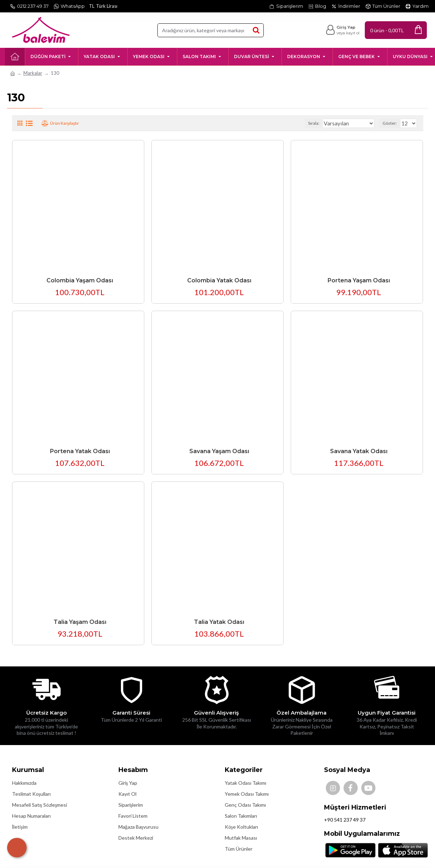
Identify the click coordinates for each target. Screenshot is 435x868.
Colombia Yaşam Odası (80, 280)
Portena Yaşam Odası (359, 280)
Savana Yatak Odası (359, 451)
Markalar (33, 73)
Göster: (392, 123)
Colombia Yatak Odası (219, 280)
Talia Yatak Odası (219, 622)
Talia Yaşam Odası (80, 622)
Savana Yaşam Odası (219, 451)
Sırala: (324, 123)
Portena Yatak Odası (80, 451)
